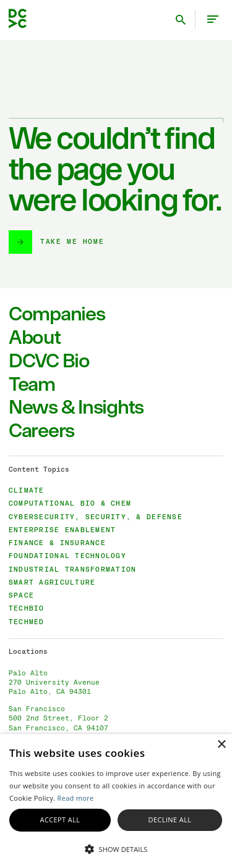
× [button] (221, 745)
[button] (116, 848)
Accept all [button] (60, 820)
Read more (76, 798)
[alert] (116, 801)
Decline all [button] (170, 820)
